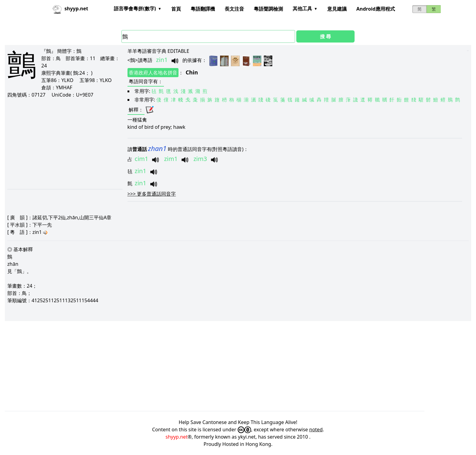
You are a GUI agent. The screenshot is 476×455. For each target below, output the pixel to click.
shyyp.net (177, 437)
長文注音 (234, 9)
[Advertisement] (64, 143)
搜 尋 (325, 36)
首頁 (176, 9)
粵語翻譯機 (203, 9)
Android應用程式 (376, 9)
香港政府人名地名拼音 (153, 73)
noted (316, 429)
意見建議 (337, 9)
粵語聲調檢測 (268, 9)
